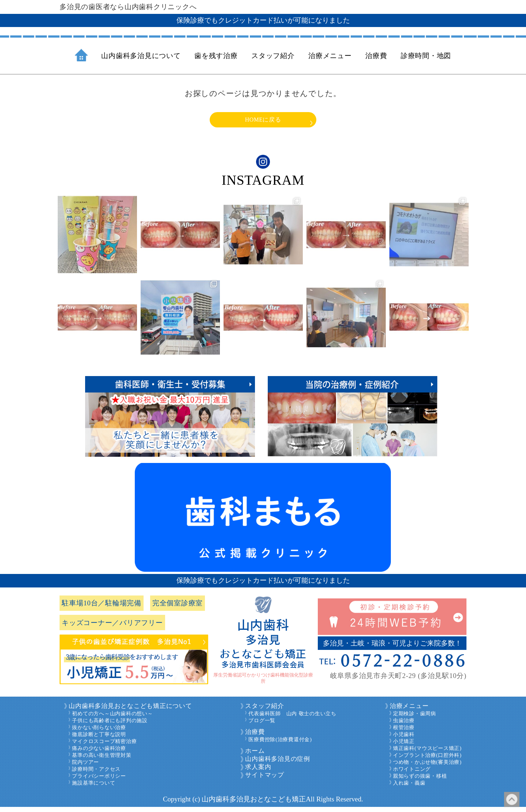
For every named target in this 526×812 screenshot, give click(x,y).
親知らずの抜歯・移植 (420, 781)
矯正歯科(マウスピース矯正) (427, 753)
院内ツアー (85, 767)
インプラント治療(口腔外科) (427, 760)
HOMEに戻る (263, 122)
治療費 (255, 737)
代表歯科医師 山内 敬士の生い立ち (292, 719)
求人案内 (258, 772)
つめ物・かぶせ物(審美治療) (427, 767)
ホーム (255, 756)
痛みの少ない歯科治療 (99, 753)
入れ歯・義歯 (409, 788)
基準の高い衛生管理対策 (102, 760)
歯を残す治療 (216, 56)
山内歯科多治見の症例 (278, 764)
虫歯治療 (404, 725)
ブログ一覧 (262, 725)
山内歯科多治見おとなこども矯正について (130, 711)
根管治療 (404, 732)
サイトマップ (265, 780)
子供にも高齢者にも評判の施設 (110, 725)
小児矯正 (404, 746)
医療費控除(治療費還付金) (280, 744)
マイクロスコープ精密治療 (104, 746)
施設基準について (94, 788)
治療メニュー (409, 711)
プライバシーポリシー (99, 781)
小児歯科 (404, 739)
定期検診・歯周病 (415, 719)
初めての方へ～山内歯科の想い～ (112, 719)
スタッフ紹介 (265, 711)
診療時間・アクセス (96, 774)
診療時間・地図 (426, 56)
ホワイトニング (412, 774)
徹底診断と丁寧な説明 (99, 739)
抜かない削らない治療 (99, 732)
